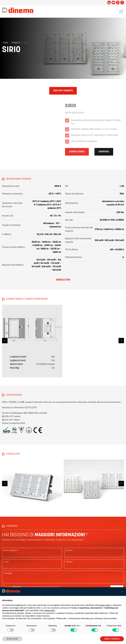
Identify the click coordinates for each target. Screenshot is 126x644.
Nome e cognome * (11, 550)
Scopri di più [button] (12, 639)
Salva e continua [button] (112, 639)
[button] (122, 592)
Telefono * (70, 562)
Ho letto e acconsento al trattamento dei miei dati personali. (33, 587)
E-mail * (6, 562)
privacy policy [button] (105, 605)
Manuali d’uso (63, 280)
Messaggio (8, 573)
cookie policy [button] (49, 610)
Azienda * (69, 550)
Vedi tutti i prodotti (63, 91)
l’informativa (17, 587)
